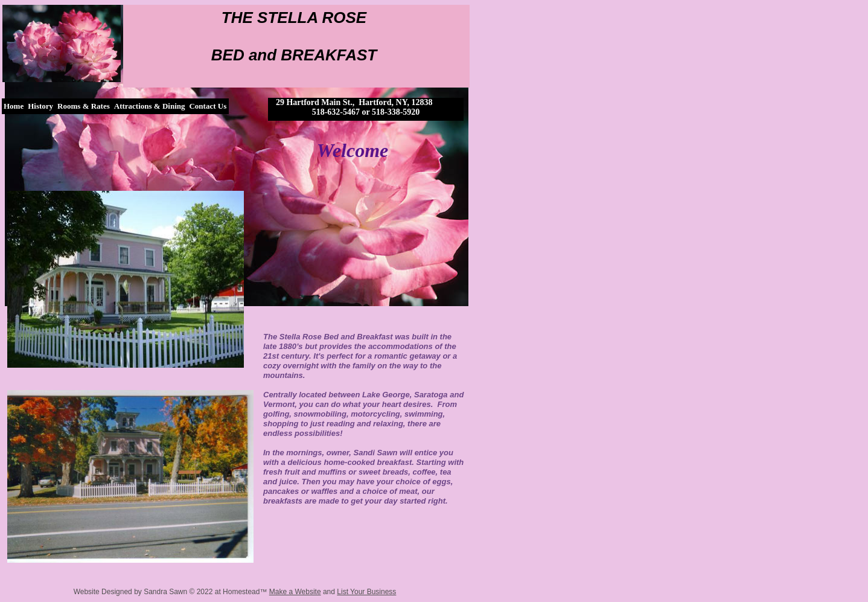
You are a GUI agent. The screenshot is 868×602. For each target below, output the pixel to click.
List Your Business (366, 592)
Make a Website (295, 592)
